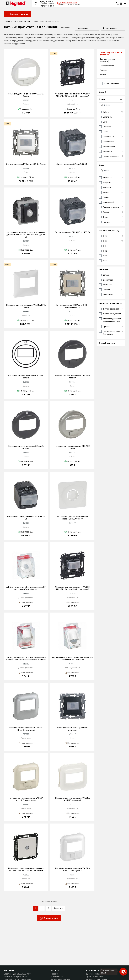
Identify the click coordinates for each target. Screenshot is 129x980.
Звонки (103, 74)
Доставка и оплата (94, 974)
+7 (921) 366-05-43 (47, 6)
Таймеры (103, 70)
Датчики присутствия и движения (111, 54)
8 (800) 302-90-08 (47, 2)
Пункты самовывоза (95, 977)
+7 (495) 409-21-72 (19, 977)
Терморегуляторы (107, 66)
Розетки (54, 974)
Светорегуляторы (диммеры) (107, 60)
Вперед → (59, 908)
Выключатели (57, 977)
